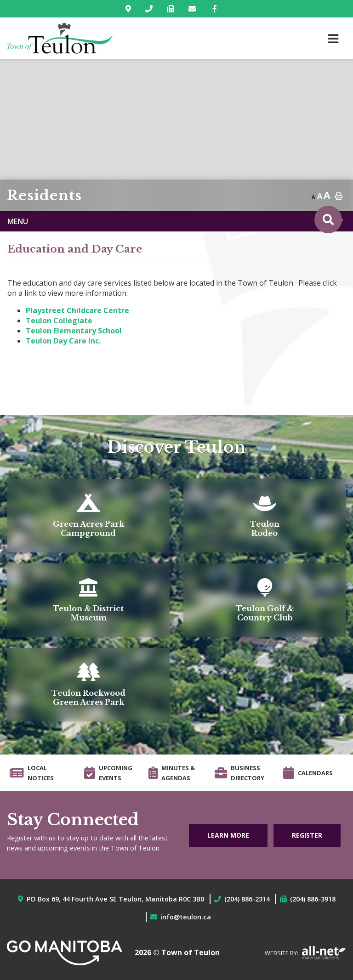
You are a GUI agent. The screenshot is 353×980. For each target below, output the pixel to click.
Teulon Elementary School (74, 331)
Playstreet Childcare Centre (77, 310)
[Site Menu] (176, 221)
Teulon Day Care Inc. (63, 341)
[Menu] (333, 38)
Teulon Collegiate (59, 321)
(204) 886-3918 (313, 899)
